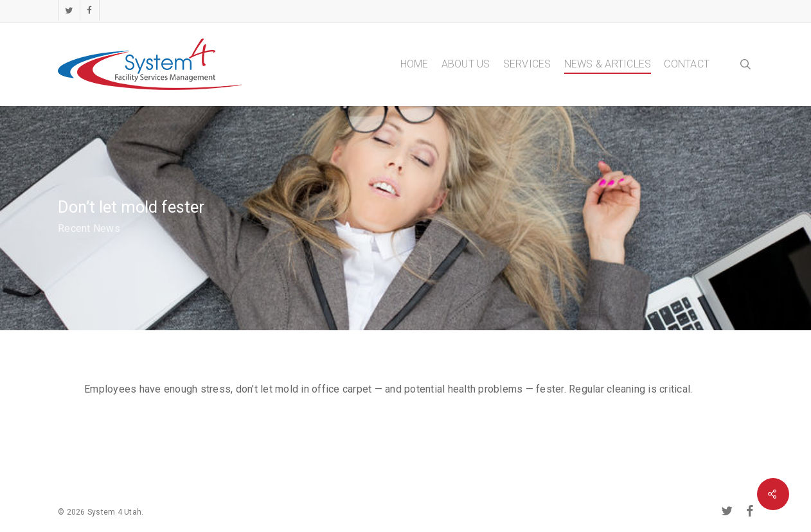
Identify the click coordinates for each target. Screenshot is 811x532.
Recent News (89, 228)
